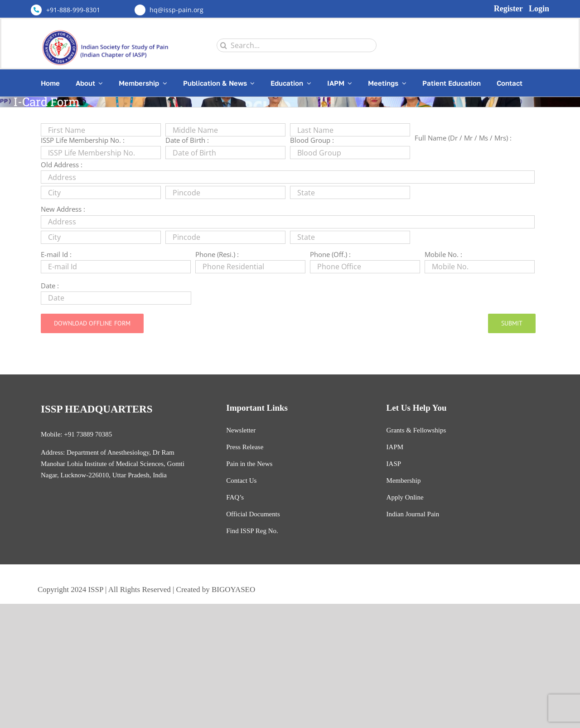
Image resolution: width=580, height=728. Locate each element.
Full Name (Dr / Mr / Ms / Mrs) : (463, 138)
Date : (50, 286)
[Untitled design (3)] (109, 29)
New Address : (63, 209)
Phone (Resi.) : (217, 254)
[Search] (223, 45)
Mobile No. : (443, 254)
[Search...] (296, 45)
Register (508, 9)
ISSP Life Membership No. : (83, 140)
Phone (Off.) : (330, 254)
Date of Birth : (187, 140)
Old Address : (62, 165)
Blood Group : (312, 140)
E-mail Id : (56, 254)
